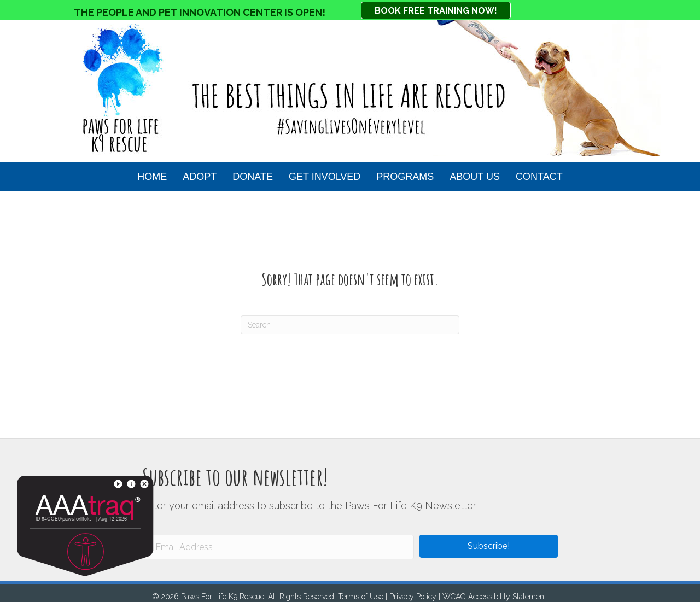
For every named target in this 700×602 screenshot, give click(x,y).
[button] (489, 546)
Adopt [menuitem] (200, 177)
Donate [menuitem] (253, 177)
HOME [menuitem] (152, 177)
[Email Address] (278, 547)
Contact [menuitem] (539, 177)
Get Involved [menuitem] (325, 177)
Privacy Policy (413, 597)
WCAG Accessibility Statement (494, 597)
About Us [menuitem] (475, 177)
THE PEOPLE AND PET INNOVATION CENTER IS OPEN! (200, 12)
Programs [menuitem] (405, 177)
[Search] (350, 325)
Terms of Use (361, 597)
